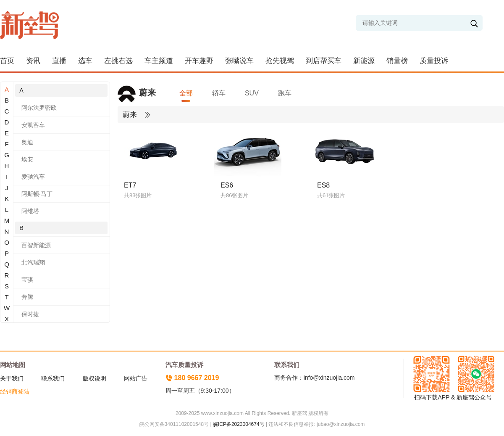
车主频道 (159, 61)
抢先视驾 (280, 61)
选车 (85, 61)
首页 (7, 61)
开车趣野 (199, 61)
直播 (59, 61)
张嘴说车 (239, 61)
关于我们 (12, 378)
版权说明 (94, 378)
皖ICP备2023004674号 (239, 424)
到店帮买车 (324, 61)
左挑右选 (118, 61)
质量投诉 (434, 61)
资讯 (33, 61)
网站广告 (136, 378)
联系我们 (53, 378)
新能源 (364, 61)
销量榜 (397, 61)
